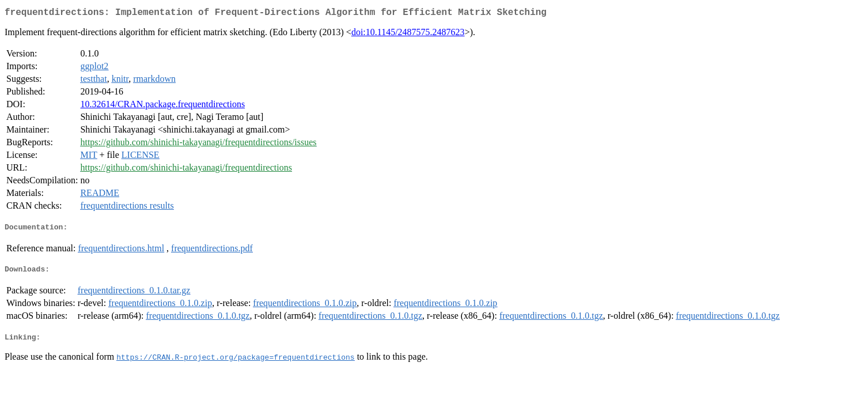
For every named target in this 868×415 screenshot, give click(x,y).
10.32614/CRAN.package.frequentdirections (162, 106)
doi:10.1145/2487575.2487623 (408, 34)
